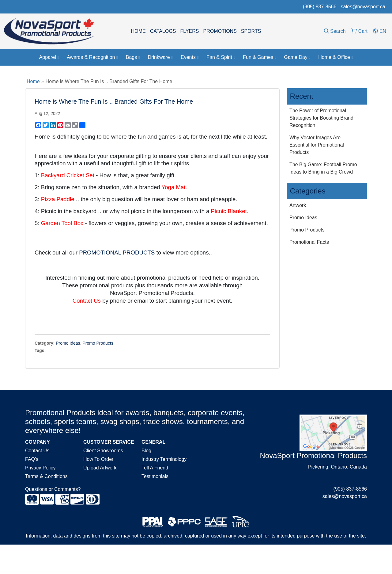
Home (33, 81)
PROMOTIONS (220, 31)
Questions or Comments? (53, 489)
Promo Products (98, 343)
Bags (133, 57)
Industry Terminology (164, 459)
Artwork (298, 205)
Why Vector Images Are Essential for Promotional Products (317, 145)
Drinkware (160, 57)
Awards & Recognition (92, 57)
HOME (138, 31)
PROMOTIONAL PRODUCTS (117, 253)
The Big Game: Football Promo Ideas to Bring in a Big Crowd (323, 168)
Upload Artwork (100, 468)
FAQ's (32, 459)
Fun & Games (259, 57)
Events (190, 57)
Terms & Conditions (46, 476)
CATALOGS (163, 31)
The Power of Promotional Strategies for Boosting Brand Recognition (321, 118)
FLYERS (189, 31)
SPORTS (251, 31)
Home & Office (335, 57)
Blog (146, 451)
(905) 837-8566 (320, 7)
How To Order (98, 459)
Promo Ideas (68, 343)
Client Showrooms (103, 451)
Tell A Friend (155, 468)
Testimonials (155, 476)
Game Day (297, 57)
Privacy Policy (40, 468)
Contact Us (37, 451)
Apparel (49, 57)
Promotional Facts (309, 242)
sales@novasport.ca (363, 7)
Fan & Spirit (221, 57)
